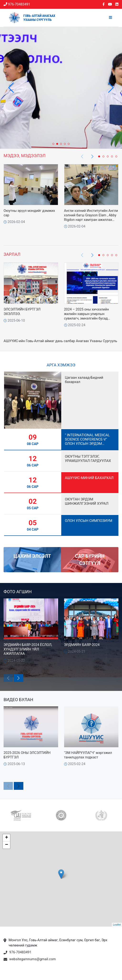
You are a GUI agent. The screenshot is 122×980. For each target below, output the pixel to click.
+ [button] (7, 838)
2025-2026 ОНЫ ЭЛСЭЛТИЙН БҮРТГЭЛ (27, 755)
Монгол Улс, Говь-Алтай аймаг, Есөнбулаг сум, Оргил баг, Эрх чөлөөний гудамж (55, 943)
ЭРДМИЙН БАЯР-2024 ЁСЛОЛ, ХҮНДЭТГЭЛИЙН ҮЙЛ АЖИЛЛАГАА (28, 649)
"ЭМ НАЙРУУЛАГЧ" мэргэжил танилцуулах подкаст (88, 755)
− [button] (7, 845)
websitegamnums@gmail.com (30, 960)
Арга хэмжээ (61, 365)
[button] (111, 88)
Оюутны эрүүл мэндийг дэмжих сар (29, 213)
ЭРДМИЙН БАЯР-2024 (82, 645)
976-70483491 (17, 4)
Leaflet (117, 925)
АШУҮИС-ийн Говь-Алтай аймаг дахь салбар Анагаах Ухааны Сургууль (60, 341)
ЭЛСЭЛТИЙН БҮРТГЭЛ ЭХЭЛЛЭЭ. (22, 312)
